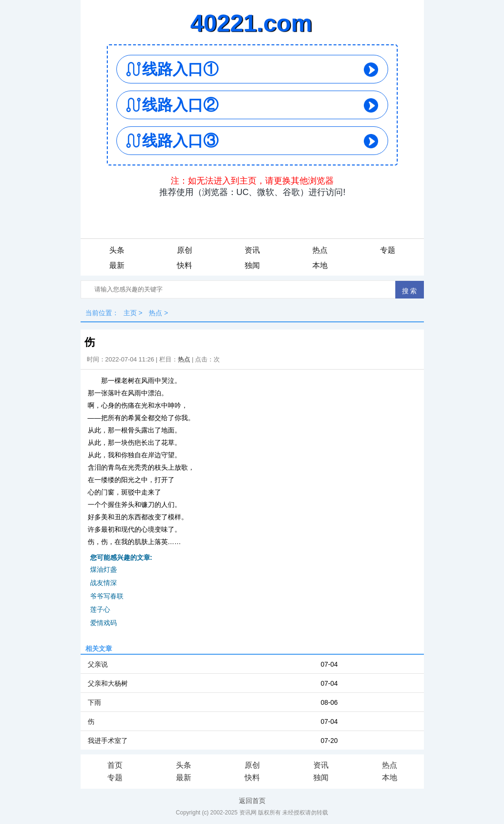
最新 (117, 265)
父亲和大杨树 (108, 683)
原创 (185, 250)
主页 (130, 313)
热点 (320, 250)
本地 (320, 265)
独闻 (252, 265)
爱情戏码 (103, 623)
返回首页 (252, 801)
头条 (117, 250)
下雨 (94, 702)
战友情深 (103, 583)
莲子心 (100, 609)
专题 (388, 250)
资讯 (252, 250)
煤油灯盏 (103, 569)
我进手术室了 (108, 741)
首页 (115, 765)
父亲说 (98, 664)
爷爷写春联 (107, 596)
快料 (185, 265)
